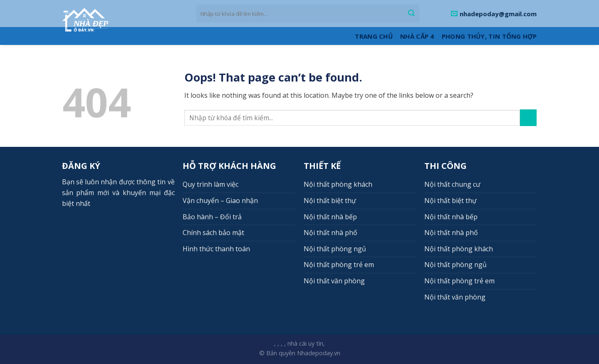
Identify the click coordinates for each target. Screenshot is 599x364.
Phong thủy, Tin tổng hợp (489, 36)
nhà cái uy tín (305, 343)
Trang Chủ (374, 36)
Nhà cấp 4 (417, 36)
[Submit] (411, 14)
